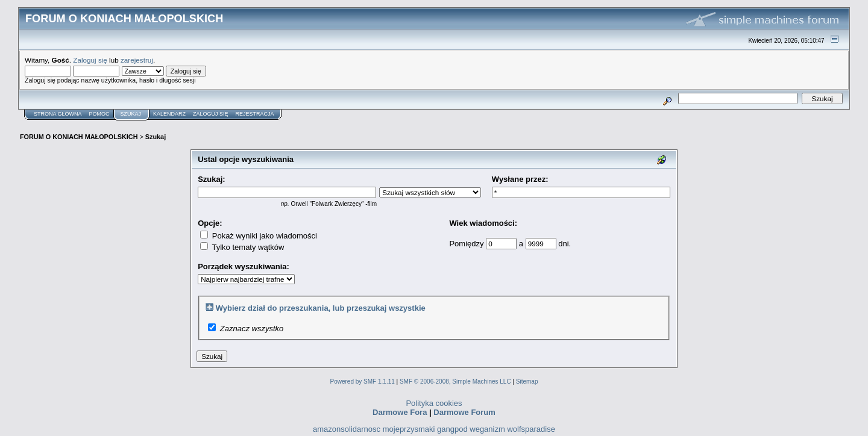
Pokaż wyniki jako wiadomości (259, 236)
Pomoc (99, 114)
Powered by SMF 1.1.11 (363, 381)
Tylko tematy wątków (242, 247)
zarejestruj (137, 60)
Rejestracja (255, 114)
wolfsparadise (531, 429)
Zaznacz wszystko (252, 329)
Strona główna (58, 114)
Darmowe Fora (400, 412)
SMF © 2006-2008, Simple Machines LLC (455, 381)
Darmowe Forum (464, 412)
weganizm (487, 429)
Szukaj (131, 114)
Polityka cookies (434, 403)
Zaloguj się (90, 60)
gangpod (452, 429)
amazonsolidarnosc (347, 429)
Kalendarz (169, 114)
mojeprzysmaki (409, 429)
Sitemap (527, 381)
